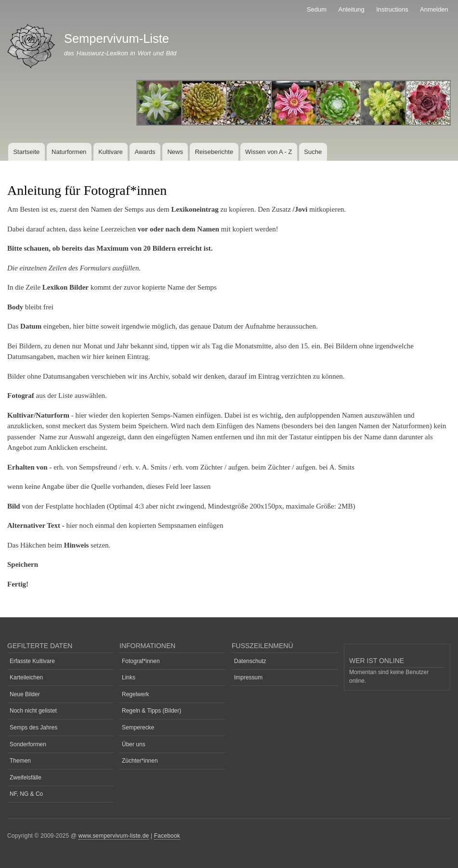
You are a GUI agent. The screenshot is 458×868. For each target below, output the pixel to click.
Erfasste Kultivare (32, 661)
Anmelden (434, 9)
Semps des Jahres (33, 728)
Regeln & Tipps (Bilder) (151, 711)
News (175, 152)
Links (129, 677)
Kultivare (111, 152)
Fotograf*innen (141, 661)
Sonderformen (28, 744)
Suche (313, 152)
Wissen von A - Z (269, 152)
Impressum (248, 677)
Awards (145, 152)
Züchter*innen (140, 761)
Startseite (26, 152)
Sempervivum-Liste (117, 38)
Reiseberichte (214, 152)
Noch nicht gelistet (33, 711)
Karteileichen (26, 677)
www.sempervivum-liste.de (114, 836)
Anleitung (352, 9)
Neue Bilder (25, 694)
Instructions (392, 9)
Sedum (317, 9)
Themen (20, 761)
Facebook (167, 836)
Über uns (134, 744)
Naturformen (69, 152)
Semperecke (138, 728)
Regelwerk (136, 694)
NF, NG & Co (26, 794)
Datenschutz (250, 661)
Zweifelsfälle (26, 778)
